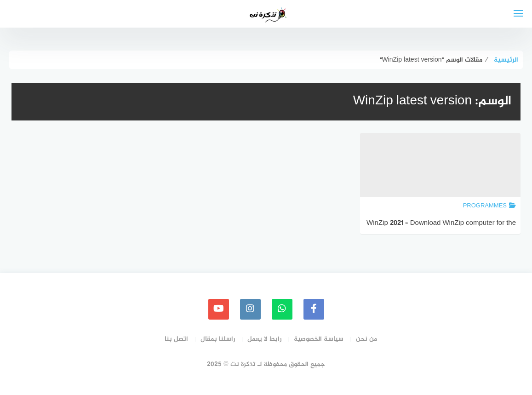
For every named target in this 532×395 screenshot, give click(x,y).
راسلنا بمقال (218, 339)
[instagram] (250, 309)
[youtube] (219, 309)
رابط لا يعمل (264, 339)
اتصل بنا (176, 339)
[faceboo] (314, 309)
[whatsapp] (282, 309)
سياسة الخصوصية (319, 339)
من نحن (366, 339)
